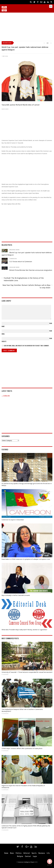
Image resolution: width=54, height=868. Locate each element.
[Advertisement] (28, 26)
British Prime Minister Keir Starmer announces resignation (31, 270)
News (12, 853)
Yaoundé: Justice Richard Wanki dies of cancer (21, 105)
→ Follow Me (6, 396)
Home (6, 853)
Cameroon (13, 259)
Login (35, 856)
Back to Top (50, 862)
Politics (19, 853)
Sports (34, 853)
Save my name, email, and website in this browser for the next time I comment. (26, 346)
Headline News (14, 267)
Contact (28, 856)
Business (42, 853)
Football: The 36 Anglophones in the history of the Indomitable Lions (23, 279)
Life (48, 853)
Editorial (27, 853)
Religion (20, 856)
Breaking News (14, 250)
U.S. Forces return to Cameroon (21, 261)
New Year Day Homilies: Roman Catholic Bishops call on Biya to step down (27, 286)
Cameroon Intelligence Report (26, 862)
